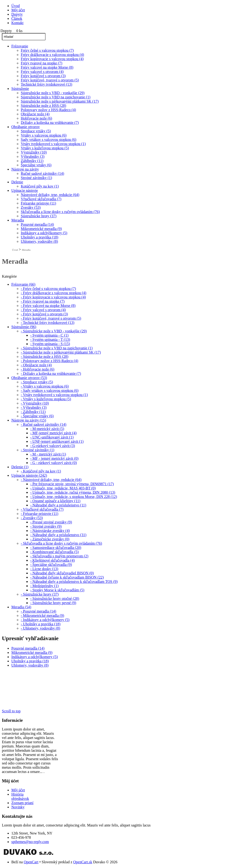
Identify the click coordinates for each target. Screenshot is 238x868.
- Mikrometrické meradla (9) (42, 616)
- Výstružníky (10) (35, 403)
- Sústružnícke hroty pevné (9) (53, 603)
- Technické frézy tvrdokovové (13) (48, 323)
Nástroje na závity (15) (29, 420)
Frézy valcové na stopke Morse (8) (47, 67)
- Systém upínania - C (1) (49, 335)
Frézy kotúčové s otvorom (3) (43, 76)
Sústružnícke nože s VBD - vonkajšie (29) (53, 93)
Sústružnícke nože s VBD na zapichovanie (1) (56, 97)
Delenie (17, 182)
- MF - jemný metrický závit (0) (54, 458)
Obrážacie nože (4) (35, 114)
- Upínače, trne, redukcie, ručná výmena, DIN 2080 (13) (73, 492)
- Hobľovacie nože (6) (38, 369)
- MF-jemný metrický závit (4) (53, 433)
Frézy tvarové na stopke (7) (42, 63)
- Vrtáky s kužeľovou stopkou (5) (46, 399)
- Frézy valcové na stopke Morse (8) (48, 306)
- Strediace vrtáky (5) (37, 382)
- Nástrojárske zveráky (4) (50, 531)
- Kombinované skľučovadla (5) (54, 552)
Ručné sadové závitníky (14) (42, 173)
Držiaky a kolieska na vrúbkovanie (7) (50, 123)
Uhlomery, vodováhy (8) (39, 241)
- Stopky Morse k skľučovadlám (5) (57, 590)
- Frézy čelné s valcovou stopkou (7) (48, 289)
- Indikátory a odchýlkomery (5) (45, 620)
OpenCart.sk (83, 862)
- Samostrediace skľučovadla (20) (56, 548)
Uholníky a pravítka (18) (40, 237)
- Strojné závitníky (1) (38, 450)
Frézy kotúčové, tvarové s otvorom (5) (50, 80)
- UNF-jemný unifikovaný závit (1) (57, 441)
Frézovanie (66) (23, 284)
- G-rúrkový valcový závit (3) (53, 446)
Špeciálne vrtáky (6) (36, 165)
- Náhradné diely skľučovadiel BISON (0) (62, 573)
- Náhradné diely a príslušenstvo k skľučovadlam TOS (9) (74, 582)
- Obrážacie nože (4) (36, 365)
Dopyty (17, 14)
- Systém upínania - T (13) (50, 340)
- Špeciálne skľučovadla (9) (51, 565)
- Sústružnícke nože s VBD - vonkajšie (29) (54, 331)
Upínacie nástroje (25, 190)
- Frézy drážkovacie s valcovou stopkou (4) (53, 293)
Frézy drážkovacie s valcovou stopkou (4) (52, 55)
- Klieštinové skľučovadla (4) (52, 560)
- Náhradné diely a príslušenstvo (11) (58, 505)
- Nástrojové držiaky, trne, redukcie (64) (51, 480)
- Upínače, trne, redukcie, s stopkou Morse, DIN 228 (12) (74, 497)
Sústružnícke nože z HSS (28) (43, 106)
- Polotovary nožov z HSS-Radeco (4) (49, 361)
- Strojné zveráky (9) (46, 526)
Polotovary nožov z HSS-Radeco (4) (48, 110)
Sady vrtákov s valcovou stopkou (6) (49, 140)
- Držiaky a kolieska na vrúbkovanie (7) (51, 373)
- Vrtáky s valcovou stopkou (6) (45, 386)
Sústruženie (20, 89)
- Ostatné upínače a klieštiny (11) (55, 501)
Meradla (18, 220)
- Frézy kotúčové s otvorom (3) (44, 314)
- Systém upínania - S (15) (50, 344)
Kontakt (17, 23)
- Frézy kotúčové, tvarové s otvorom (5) (51, 318)
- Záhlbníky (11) (33, 412)
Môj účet (18, 10)
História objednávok (20, 796)
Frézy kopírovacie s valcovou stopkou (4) (52, 59)
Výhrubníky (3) (33, 156)
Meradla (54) (21, 607)
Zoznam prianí (22, 803)
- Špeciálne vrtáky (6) (37, 416)
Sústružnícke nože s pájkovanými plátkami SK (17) (60, 101)
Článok (17, 19)
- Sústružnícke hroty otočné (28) (55, 599)
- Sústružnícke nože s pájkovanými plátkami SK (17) (61, 352)
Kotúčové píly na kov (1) (40, 186)
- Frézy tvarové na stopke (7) (43, 301)
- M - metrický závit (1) (48, 454)
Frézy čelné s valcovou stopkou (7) (47, 50)
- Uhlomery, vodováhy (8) (40, 628)
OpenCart (31, 862)
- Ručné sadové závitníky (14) (44, 424)
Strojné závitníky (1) (36, 178)
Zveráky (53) (31, 207)
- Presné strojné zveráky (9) (51, 522)
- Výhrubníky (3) (34, 407)
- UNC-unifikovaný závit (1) (52, 437)
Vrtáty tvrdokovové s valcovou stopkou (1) (53, 144)
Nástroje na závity (25, 169)
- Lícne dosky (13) (44, 569)
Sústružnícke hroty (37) (39, 216)
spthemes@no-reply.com (30, 842)
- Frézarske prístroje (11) (40, 514)
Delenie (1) (20, 467)
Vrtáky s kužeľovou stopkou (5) (45, 148)
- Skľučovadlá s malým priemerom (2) (59, 556)
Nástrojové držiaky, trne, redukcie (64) (50, 195)
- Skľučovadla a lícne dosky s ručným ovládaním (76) (61, 543)
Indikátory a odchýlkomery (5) (44, 233)
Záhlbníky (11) (32, 161)
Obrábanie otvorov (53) (29, 378)
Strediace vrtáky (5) (36, 131)
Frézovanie (20, 46)
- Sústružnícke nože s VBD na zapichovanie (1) (57, 348)
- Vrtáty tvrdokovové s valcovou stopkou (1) (54, 395)
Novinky (18, 807)
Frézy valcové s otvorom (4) (42, 72)
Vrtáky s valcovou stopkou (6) (44, 135)
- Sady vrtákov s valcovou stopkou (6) (50, 390)
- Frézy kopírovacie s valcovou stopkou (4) (53, 297)
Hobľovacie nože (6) (36, 118)
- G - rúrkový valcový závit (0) (53, 463)
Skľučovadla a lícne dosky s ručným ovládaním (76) (60, 212)
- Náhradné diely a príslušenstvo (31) (58, 535)
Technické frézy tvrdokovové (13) (47, 84)
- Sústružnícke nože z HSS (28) (45, 357)
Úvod (16, 6)
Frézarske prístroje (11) (38, 203)
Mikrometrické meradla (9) (41, 229)
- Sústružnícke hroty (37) (40, 594)
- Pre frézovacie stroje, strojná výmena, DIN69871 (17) (72, 484)
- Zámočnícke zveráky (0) (50, 539)
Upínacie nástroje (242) (29, 475)
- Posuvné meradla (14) (38, 611)
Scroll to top (11, 711)
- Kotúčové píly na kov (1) (41, 471)
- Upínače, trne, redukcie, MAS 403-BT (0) (63, 488)
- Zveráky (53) (32, 518)
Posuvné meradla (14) (37, 224)
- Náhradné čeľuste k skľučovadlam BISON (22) (67, 577)
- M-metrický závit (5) (47, 429)
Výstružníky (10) (34, 152)
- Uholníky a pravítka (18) (41, 624)
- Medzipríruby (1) (44, 586)
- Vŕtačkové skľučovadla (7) (42, 509)
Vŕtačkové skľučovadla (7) (41, 199)
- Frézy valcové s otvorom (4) (43, 310)
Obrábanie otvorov (25, 127)
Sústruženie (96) (24, 327)
